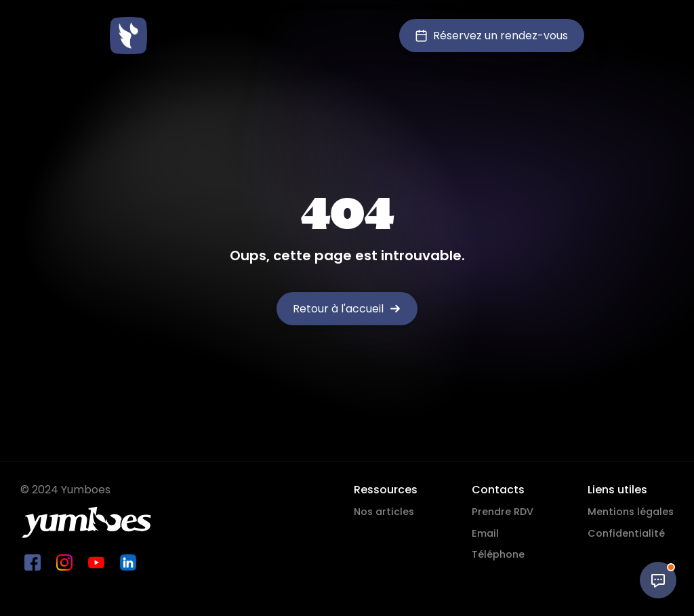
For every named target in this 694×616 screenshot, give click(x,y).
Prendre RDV (503, 512)
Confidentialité (626, 533)
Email (485, 533)
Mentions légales (631, 512)
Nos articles (384, 512)
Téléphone (498, 554)
